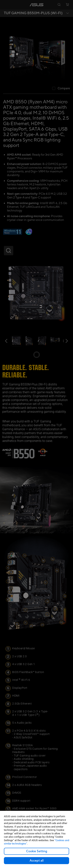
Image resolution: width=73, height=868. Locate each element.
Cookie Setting (37, 851)
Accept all (37, 861)
